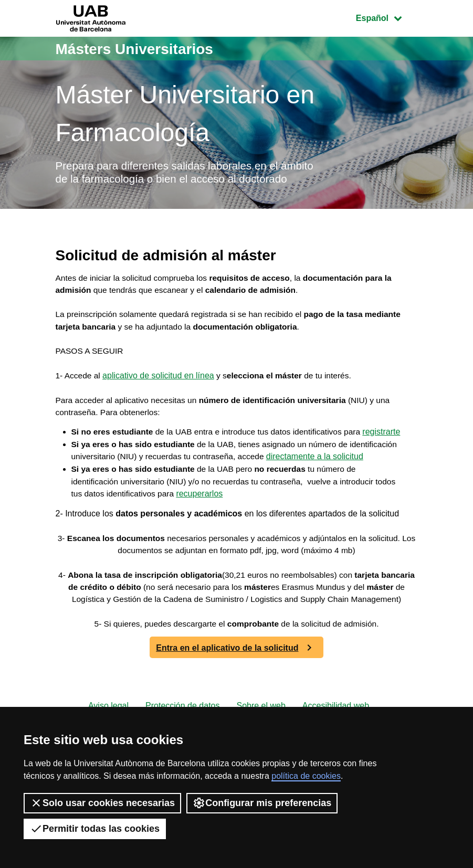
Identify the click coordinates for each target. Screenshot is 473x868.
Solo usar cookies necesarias (102, 803)
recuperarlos (225, 541)
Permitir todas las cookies (95, 829)
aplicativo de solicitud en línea (160, 395)
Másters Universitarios (140, 49)
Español (387, 17)
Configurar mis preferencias (262, 803)
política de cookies (306, 776)
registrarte (90, 466)
